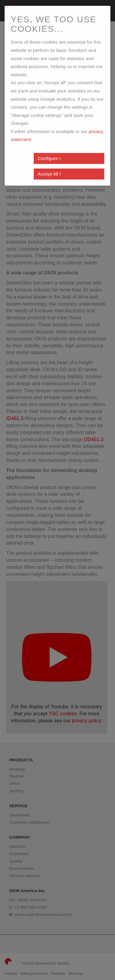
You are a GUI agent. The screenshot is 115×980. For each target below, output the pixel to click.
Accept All (49, 174)
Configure (49, 158)
